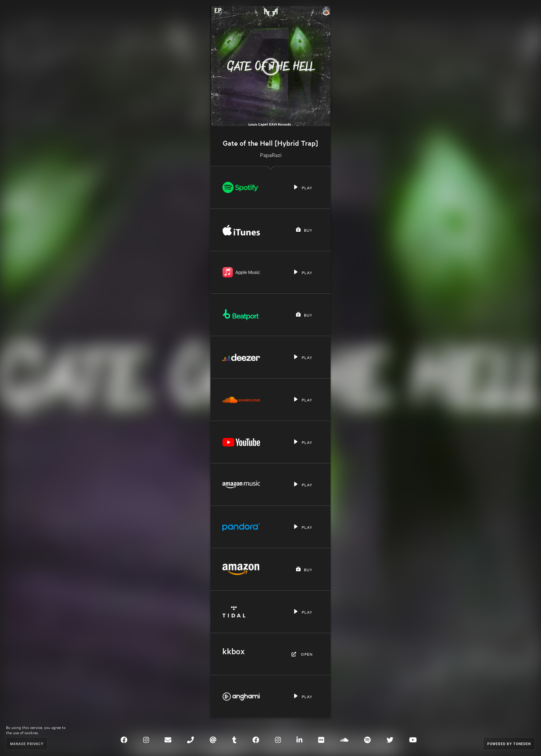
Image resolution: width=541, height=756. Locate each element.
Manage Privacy (27, 743)
